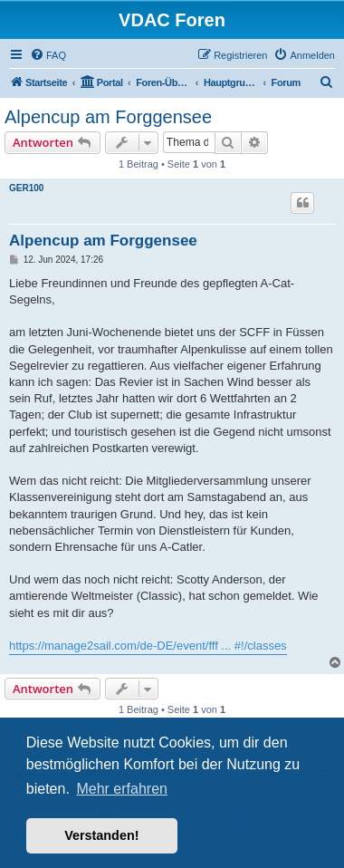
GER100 (26, 188)
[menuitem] (48, 55)
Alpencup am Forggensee (108, 117)
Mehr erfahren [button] (122, 789)
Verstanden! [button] (101, 835)
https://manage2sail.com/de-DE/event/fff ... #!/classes (148, 646)
